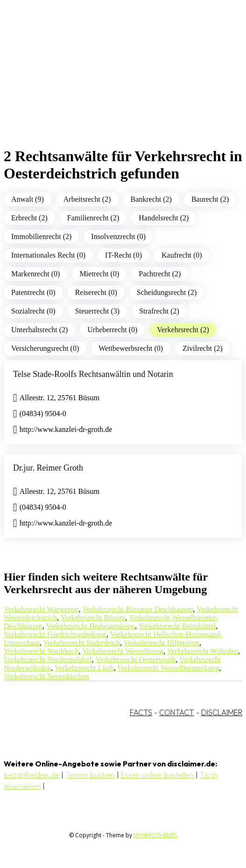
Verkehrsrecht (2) (183, 330)
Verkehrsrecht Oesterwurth (136, 660)
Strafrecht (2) (159, 311)
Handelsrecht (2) (164, 218)
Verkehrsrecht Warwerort (41, 609)
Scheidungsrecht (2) (167, 292)
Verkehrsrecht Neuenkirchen (46, 676)
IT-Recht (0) (123, 255)
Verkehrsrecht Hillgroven (162, 643)
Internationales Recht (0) (48, 255)
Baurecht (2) (210, 199)
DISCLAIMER (222, 712)
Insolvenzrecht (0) (118, 236)
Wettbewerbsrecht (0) (131, 348)
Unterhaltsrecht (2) (39, 330)
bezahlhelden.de (32, 775)
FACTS (141, 712)
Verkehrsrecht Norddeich (41, 651)
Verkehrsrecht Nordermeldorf (48, 660)
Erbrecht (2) (29, 218)
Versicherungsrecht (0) (45, 348)
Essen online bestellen (157, 775)
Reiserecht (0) (96, 292)
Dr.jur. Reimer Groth (48, 468)
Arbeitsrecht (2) (87, 199)
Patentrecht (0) (33, 292)
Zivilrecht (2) (203, 348)
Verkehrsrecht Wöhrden (203, 651)
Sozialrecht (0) (33, 311)
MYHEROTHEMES (155, 835)
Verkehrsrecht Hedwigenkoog (90, 626)
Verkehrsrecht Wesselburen (123, 651)
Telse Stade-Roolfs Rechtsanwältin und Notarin (93, 374)
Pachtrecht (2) (160, 274)
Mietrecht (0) (99, 274)
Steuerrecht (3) (98, 311)
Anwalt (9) (28, 199)
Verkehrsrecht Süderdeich (81, 643)
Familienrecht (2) (93, 218)
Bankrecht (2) (151, 199)
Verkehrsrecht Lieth (84, 668)
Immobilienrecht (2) (41, 236)
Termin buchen (90, 775)
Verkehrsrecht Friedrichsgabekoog (55, 634)
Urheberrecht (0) (112, 330)
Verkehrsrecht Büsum (93, 618)
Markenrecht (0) (35, 274)
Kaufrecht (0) (182, 255)
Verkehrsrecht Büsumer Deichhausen (137, 609)
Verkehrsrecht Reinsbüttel (177, 626)
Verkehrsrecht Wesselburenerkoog (168, 668)
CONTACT (177, 712)
